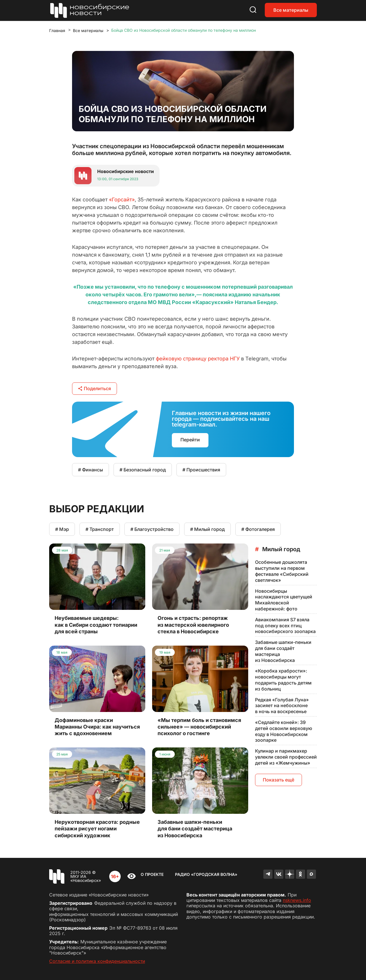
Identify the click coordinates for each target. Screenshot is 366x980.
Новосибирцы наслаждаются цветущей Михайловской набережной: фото (284, 600)
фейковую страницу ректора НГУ (198, 359)
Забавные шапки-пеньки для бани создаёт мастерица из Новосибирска (283, 651)
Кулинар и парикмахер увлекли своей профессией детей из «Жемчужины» (286, 757)
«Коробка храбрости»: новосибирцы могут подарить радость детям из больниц (283, 680)
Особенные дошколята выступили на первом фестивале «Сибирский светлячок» (282, 571)
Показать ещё (279, 780)
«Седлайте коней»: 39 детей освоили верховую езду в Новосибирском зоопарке (284, 731)
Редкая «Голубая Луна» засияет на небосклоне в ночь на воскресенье (282, 706)
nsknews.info (297, 900)
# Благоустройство (152, 529)
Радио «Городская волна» (206, 874)
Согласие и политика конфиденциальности (97, 961)
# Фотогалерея (258, 529)
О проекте (152, 874)
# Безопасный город (143, 470)
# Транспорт (100, 529)
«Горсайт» (122, 200)
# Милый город (207, 529)
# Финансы (90, 470)
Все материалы (291, 10)
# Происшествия (201, 470)
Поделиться (95, 388)
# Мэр (62, 529)
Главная (57, 30)
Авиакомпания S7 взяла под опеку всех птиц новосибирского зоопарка (285, 626)
